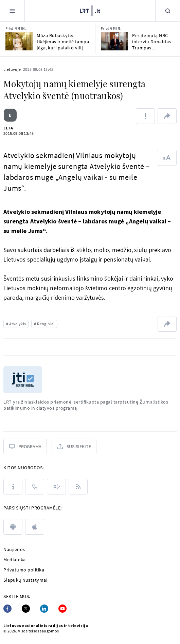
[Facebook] (7, 609)
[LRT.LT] (90, 10)
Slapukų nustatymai (25, 580)
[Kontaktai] (35, 487)
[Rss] (78, 487)
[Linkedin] (44, 609)
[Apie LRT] (13, 487)
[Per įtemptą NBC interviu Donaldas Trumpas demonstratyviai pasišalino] (114, 41)
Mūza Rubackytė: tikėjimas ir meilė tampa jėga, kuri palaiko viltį (63, 42)
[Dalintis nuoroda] (167, 116)
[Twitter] (26, 609)
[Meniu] (12, 11)
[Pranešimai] (56, 487)
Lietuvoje (12, 69)
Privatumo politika (24, 570)
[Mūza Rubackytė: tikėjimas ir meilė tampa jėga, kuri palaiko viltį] (19, 41)
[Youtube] (62, 609)
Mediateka (15, 560)
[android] (13, 527)
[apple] (35, 527)
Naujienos (14, 549)
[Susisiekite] (74, 446)
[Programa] (25, 446)
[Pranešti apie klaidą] (145, 116)
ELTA (8, 128)
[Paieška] (168, 11)
